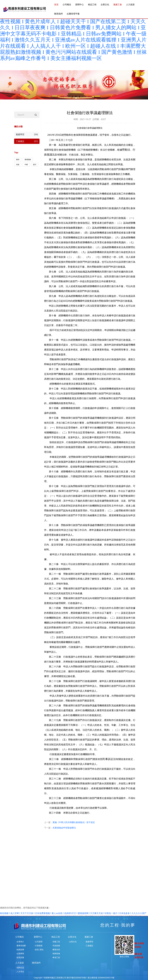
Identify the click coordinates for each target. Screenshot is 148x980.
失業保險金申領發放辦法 (64, 828)
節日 (35, 164)
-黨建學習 (89, 942)
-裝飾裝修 (56, 953)
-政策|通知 (39, 949)
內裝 (18, 164)
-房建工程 (56, 942)
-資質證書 (20, 957)
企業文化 (105, 5)
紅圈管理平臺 (73, 14)
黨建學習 (27, 134)
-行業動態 (39, 946)
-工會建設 (89, 946)
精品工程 (92, 5)
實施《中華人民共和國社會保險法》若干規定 (74, 822)
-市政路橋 (56, 946)
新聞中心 (80, 5)
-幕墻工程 (56, 957)
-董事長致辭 (21, 946)
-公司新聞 (39, 942)
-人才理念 (20, 972)
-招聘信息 (20, 968)
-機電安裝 (56, 949)
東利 (18, 159)
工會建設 (27, 141)
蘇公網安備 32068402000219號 (101, 978)
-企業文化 (73, 942)
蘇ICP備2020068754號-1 (77, 978)
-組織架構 (20, 949)
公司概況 (67, 5)
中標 (26, 164)
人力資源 (130, 5)
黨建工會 (118, 5)
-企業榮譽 (20, 953)
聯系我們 (58, 14)
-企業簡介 (20, 942)
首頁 (56, 5)
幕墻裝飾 (28, 159)
